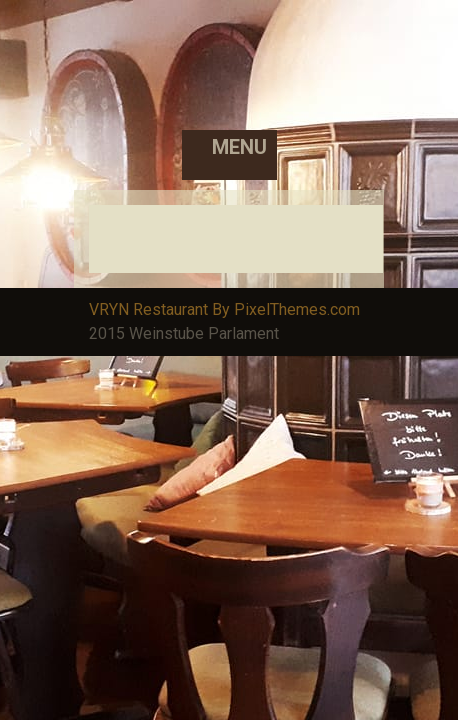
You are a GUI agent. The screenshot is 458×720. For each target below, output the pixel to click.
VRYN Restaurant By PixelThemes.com (224, 309)
